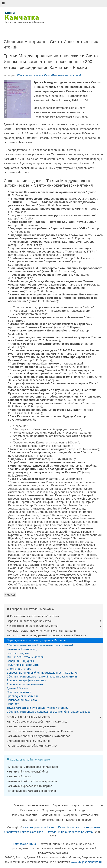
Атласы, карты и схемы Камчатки (29, 717)
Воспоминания (50, 815)
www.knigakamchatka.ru (38, 827)
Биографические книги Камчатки (28, 741)
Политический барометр (23, 665)
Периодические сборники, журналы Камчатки (37, 640)
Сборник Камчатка (19, 692)
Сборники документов (56, 810)
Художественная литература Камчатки (32, 626)
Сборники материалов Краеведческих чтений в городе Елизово (49, 712)
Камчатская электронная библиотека (33, 616)
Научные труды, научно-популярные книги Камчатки (41, 631)
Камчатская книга (51, 820)
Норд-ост (13, 704)
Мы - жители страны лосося (25, 657)
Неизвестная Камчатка (22, 700)
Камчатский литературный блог (27, 772)
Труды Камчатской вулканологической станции (38, 708)
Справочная (60, 805)
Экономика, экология (23, 815)
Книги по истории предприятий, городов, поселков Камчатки (46, 635)
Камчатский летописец (22, 649)
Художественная (38, 805)
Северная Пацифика (20, 661)
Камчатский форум (19, 776)
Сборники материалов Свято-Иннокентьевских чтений (49, 75)
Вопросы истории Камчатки (25, 684)
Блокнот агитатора (19, 669)
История (88, 805)
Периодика (81, 810)
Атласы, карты (27, 820)
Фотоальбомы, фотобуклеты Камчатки (32, 746)
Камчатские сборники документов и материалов (38, 736)
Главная (19, 805)
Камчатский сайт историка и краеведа (32, 781)
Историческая (30, 810)
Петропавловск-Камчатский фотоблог (31, 791)
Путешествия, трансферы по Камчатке (32, 767)
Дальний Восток (17, 688)
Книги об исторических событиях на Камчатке (37, 722)
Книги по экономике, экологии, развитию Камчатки (40, 731)
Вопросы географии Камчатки (26, 680)
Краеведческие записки (22, 696)
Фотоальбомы (90, 815)
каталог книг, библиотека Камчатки (71, 832)
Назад (10, 595)
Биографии (70, 815)
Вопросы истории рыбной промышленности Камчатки (42, 673)
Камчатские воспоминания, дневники (31, 726)
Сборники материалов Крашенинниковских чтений (40, 645)
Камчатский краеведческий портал (30, 786)
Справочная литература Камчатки (29, 621)
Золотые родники (18, 653)
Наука (75, 805)
